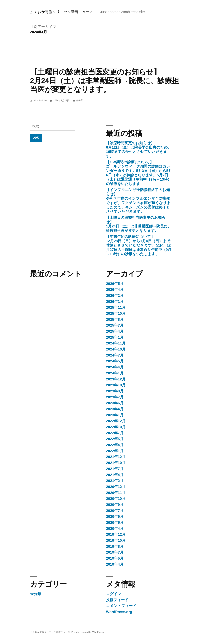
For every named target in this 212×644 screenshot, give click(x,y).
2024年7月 (115, 355)
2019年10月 (116, 540)
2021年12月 (116, 457)
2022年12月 (116, 421)
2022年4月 (115, 445)
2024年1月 (115, 373)
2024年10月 (116, 349)
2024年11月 (116, 343)
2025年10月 (116, 313)
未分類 (80, 101)
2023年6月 (115, 403)
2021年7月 (115, 469)
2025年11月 (116, 307)
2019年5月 (115, 558)
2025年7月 (115, 325)
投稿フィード (117, 600)
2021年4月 (115, 475)
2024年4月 (115, 367)
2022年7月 (115, 433)
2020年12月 (116, 487)
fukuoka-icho (40, 101)
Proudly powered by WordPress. (88, 632)
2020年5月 (115, 522)
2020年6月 (115, 516)
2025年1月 (115, 337)
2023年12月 (116, 379)
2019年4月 (115, 564)
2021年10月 (116, 463)
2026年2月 (115, 295)
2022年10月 (116, 427)
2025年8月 (115, 319)
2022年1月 (115, 451)
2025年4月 (115, 331)
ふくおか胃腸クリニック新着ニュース (62, 12)
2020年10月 (116, 499)
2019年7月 (115, 552)
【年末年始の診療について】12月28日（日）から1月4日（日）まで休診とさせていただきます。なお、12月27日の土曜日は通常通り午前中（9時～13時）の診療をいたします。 (139, 245)
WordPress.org (119, 612)
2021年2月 (115, 481)
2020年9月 (115, 505)
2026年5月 (115, 284)
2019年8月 (115, 546)
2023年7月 (115, 397)
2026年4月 (115, 289)
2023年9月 (115, 391)
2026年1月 (115, 302)
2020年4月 (115, 529)
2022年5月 (115, 439)
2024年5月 (115, 361)
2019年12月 (116, 534)
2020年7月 (115, 511)
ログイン (114, 594)
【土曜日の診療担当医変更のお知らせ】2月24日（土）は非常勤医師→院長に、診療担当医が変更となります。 (105, 81)
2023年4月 (115, 409)
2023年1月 (115, 415)
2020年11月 (116, 493)
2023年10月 (116, 385)
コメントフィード (121, 606)
